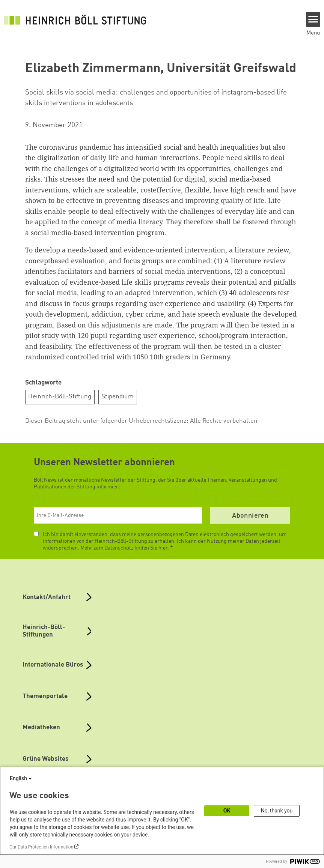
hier (163, 548)
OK (227, 811)
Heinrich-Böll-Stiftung (60, 397)
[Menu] (313, 20)
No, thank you (277, 811)
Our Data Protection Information (41, 847)
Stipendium (118, 397)
